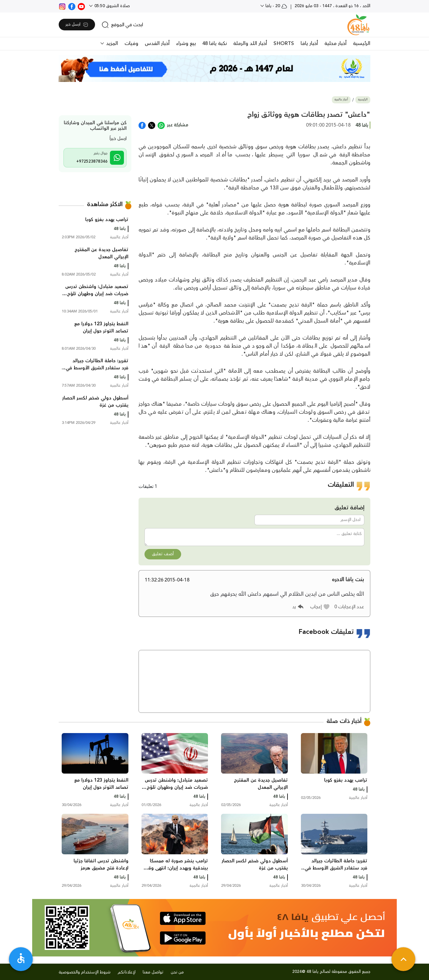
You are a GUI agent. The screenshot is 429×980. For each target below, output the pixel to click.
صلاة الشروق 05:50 (112, 6)
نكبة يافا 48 (214, 43)
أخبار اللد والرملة (250, 43)
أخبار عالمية (341, 100)
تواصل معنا (153, 972)
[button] (320, 607)
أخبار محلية (335, 43)
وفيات (131, 43)
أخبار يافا (309, 43)
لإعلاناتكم (127, 972)
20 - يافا (276, 6)
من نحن (177, 972)
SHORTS (284, 43)
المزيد (111, 43)
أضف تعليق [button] (163, 554)
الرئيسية (362, 43)
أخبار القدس (157, 43)
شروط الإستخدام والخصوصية (85, 972)
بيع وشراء (186, 43)
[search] (122, 25)
